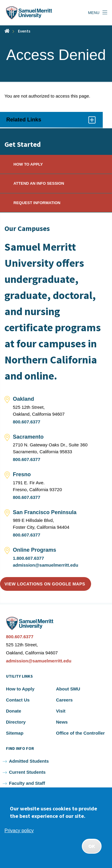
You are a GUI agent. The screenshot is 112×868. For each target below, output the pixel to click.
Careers (65, 700)
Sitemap (15, 733)
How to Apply (20, 689)
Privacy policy (19, 831)
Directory (16, 722)
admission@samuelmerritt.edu (46, 565)
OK (92, 846)
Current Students (27, 772)
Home (7, 31)
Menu (94, 13)
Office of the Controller (80, 733)
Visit (61, 711)
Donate (14, 711)
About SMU (68, 689)
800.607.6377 (27, 422)
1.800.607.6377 (28, 558)
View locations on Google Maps (45, 584)
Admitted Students (29, 761)
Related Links (51, 122)
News (62, 722)
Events (24, 31)
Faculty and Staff (27, 783)
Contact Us (18, 700)
